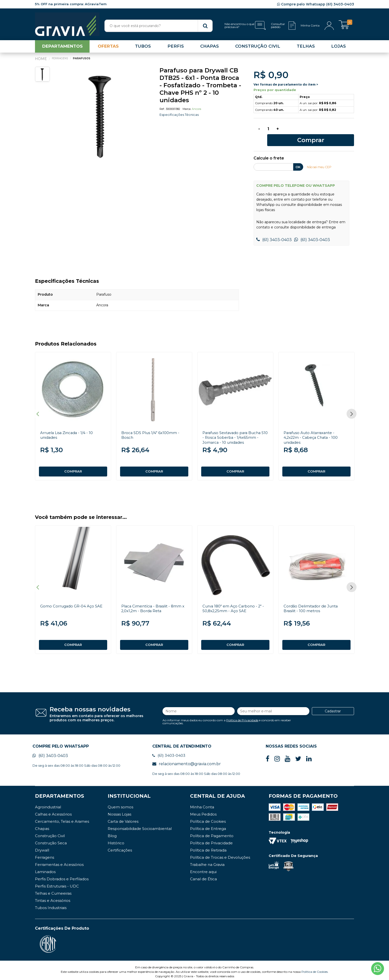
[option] (101, 117)
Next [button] (352, 407)
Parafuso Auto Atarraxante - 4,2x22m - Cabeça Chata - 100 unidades (313, 430)
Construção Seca (51, 840)
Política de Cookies (208, 818)
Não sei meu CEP (321, 159)
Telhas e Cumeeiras (53, 890)
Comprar (320, 132)
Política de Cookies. (315, 969)
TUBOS (143, 48)
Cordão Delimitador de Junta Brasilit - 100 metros (312, 603)
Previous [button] (37, 407)
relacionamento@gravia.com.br (187, 761)
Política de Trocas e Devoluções (220, 854)
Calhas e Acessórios (53, 811)
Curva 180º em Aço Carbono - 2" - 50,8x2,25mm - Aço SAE (235, 603)
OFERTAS (108, 48)
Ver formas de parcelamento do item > (286, 86)
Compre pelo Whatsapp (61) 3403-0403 (316, 4)
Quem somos (120, 804)
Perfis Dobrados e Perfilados (62, 876)
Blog (112, 833)
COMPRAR (73, 464)
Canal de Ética (203, 876)
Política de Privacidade (242, 716)
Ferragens (45, 854)
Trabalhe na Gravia (207, 862)
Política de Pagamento (212, 833)
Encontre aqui (203, 869)
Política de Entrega (208, 826)
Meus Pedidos (203, 811)
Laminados (45, 869)
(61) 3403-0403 (274, 232)
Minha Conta (202, 804)
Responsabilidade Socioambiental (140, 826)
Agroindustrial (48, 804)
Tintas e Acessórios (53, 898)
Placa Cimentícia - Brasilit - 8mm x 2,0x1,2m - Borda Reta (153, 603)
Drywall (42, 847)
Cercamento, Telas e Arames (62, 818)
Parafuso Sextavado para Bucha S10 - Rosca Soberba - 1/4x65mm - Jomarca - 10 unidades (235, 430)
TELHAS (306, 48)
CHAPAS (210, 48)
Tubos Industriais (51, 905)
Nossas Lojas (119, 811)
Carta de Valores (123, 818)
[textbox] (159, 26)
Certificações (120, 847)
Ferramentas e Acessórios (59, 862)
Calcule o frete (269, 151)
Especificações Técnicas (180, 117)
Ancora (196, 111)
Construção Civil (50, 833)
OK (298, 159)
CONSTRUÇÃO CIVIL (258, 48)
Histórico (116, 840)
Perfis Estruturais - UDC (57, 883)
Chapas (42, 826)
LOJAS (339, 48)
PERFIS (176, 48)
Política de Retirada (208, 847)
